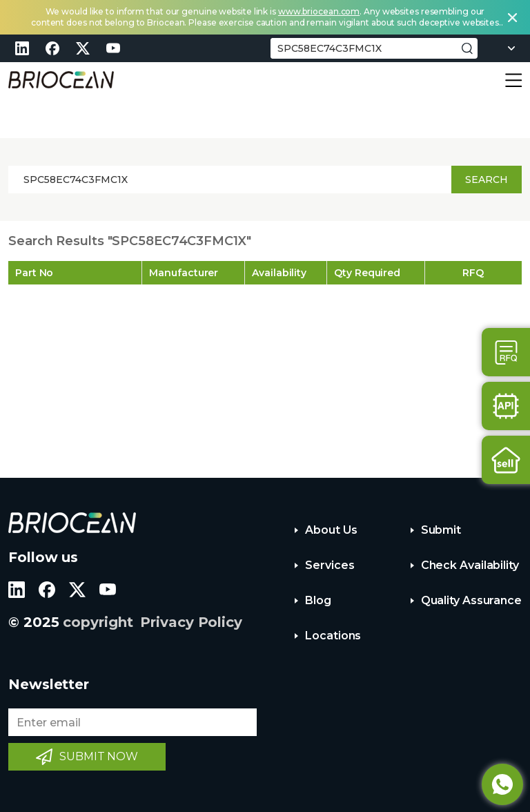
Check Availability (470, 565)
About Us (331, 530)
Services (330, 565)
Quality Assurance (471, 600)
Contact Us (506, 352)
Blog (318, 600)
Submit (441, 530)
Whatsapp (502, 784)
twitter (83, 48)
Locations (333, 636)
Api (506, 406)
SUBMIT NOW (99, 756)
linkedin (22, 48)
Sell (506, 460)
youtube (113, 48)
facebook (52, 48)
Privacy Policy (191, 622)
